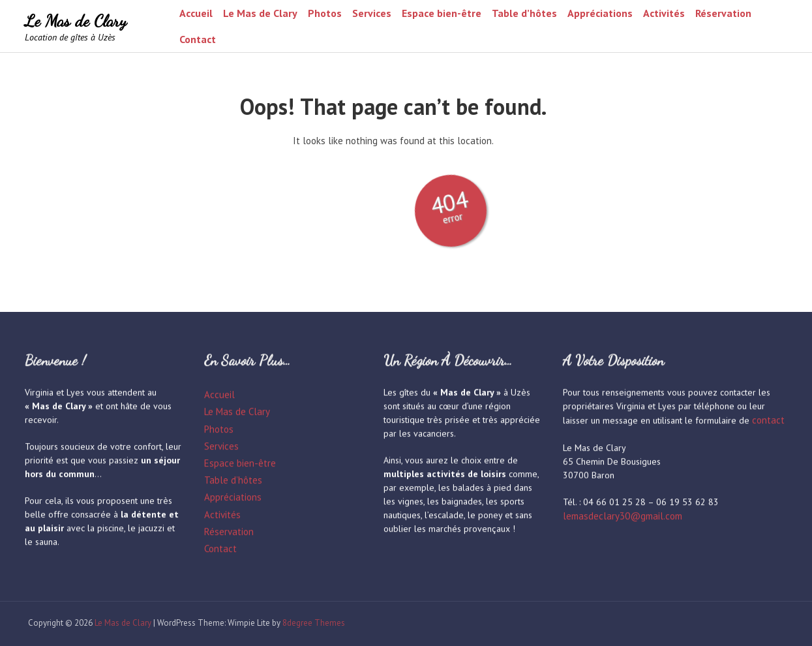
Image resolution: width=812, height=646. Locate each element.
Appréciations (600, 13)
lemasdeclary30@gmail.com (623, 516)
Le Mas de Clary (76, 21)
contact (768, 421)
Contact (198, 39)
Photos (325, 13)
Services (372, 13)
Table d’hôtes (524, 13)
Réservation (723, 13)
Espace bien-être (442, 13)
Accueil (196, 13)
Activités (664, 13)
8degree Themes (310, 623)
